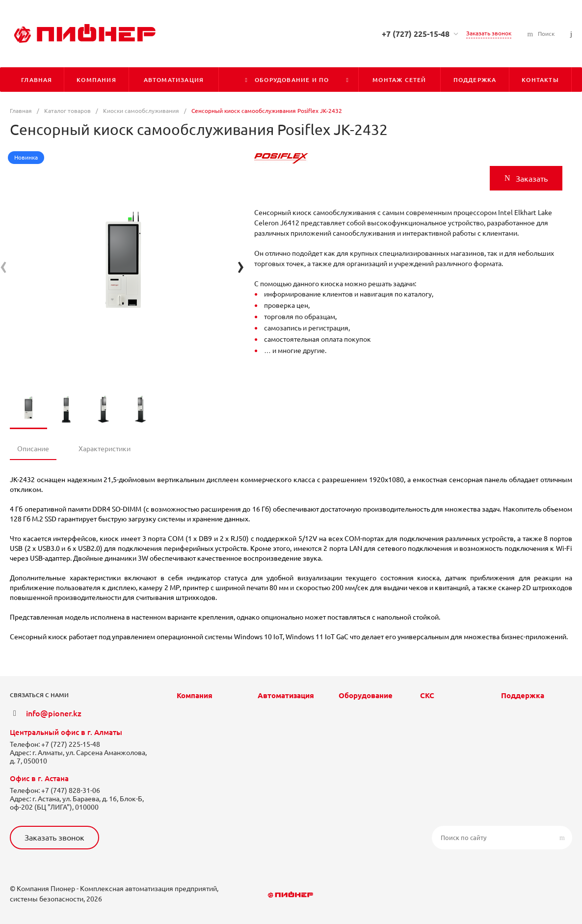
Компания (195, 695)
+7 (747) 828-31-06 (71, 790)
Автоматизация (286, 695)
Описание (33, 449)
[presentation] (4, 265)
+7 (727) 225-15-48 (416, 34)
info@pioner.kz (54, 713)
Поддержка (523, 695)
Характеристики (105, 449)
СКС (427, 695)
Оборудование (366, 695)
